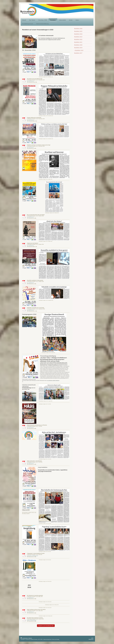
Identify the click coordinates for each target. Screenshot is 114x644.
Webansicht (91, 639)
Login (92, 638)
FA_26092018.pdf (30, 310)
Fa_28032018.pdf (30, 598)
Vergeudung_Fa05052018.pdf (32, 556)
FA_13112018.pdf (30, 147)
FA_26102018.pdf (30, 217)
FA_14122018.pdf (30, 81)
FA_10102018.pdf (30, 245)
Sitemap (30, 638)
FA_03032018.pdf (30, 612)
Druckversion (24, 638)
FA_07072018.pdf (30, 427)
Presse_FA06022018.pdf (32, 620)
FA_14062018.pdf (30, 463)
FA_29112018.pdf (30, 120)
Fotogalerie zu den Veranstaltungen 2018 (46, 626)
